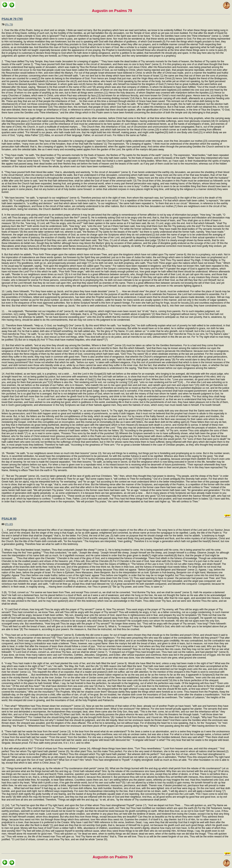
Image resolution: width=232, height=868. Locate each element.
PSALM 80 (9, 518)
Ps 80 (9, 524)
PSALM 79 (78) (12, 19)
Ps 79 (9, 25)
